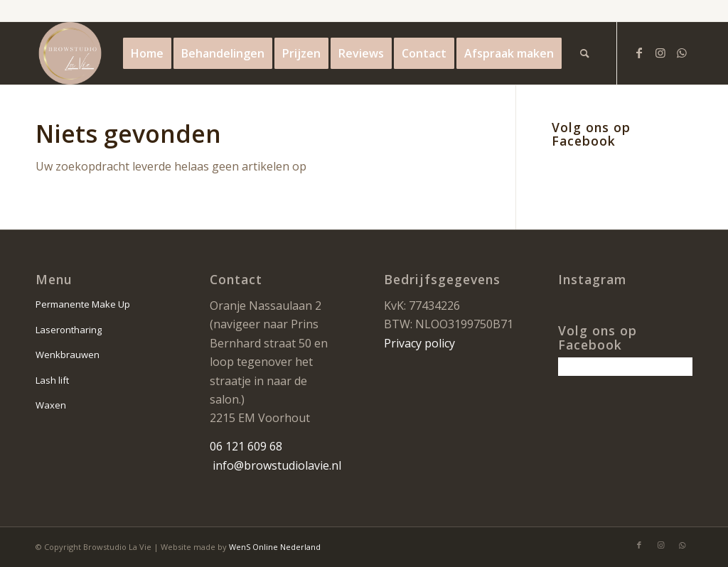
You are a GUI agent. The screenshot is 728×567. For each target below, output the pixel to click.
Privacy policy (419, 343)
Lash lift (52, 380)
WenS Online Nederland (275, 547)
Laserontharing (69, 330)
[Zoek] (585, 53)
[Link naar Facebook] (639, 53)
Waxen (51, 405)
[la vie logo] (70, 53)
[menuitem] (147, 53)
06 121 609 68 (246, 446)
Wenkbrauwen (68, 355)
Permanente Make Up (83, 304)
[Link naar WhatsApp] (682, 53)
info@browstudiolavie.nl (277, 465)
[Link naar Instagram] (660, 53)
